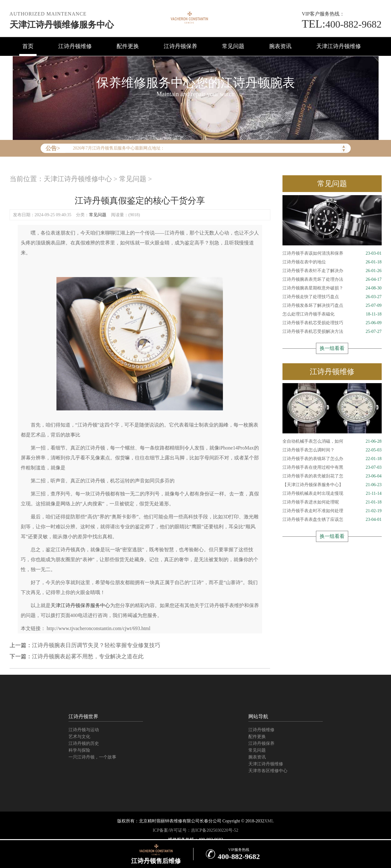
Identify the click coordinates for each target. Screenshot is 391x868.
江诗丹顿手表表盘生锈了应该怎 (332, 520)
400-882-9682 (342, 24)
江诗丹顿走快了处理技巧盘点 (332, 297)
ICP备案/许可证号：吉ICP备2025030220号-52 (195, 830)
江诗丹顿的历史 (84, 743)
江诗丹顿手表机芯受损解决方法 (332, 332)
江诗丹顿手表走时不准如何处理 (332, 511)
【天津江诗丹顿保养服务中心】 (332, 485)
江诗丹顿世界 (83, 716)
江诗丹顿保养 (180, 46)
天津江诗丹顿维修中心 (78, 179)
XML (269, 821)
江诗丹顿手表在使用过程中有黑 (332, 468)
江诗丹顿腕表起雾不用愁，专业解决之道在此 (88, 656)
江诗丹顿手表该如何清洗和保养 (332, 253)
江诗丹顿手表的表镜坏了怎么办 (332, 459)
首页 (28, 46)
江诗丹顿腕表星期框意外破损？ (332, 288)
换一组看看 (332, 348)
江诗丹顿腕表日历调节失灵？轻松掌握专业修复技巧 (96, 645)
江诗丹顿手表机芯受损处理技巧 (332, 323)
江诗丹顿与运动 (84, 730)
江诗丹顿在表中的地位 (332, 262)
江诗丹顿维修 (75, 46)
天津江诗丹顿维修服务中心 (62, 25)
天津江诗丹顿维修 (339, 46)
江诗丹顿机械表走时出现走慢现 (332, 494)
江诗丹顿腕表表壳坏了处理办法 (332, 280)
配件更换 (128, 46)
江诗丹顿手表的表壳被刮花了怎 (332, 476)
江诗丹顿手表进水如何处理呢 (332, 502)
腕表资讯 (280, 46)
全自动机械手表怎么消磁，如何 (332, 441)
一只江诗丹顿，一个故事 (92, 757)
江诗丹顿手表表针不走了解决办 (332, 271)
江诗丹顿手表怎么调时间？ (332, 450)
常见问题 (233, 46)
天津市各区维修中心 (268, 771)
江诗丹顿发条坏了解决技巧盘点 (332, 306)
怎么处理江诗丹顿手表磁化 (332, 314)
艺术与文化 (79, 737)
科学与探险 (79, 750)
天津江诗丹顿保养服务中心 (80, 605)
